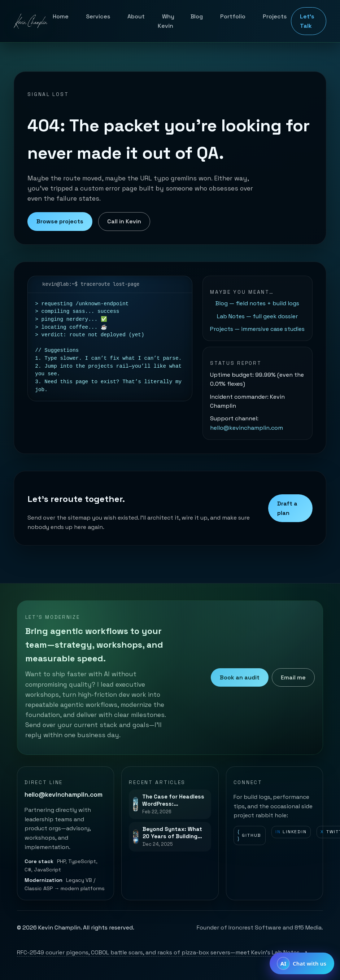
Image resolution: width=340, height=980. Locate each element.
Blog (197, 16)
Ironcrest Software (255, 927)
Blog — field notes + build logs (257, 303)
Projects (275, 16)
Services (98, 16)
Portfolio (233, 16)
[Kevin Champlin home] (31, 21)
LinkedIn (291, 832)
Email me (293, 677)
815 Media (308, 927)
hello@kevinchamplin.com (247, 428)
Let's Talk (307, 21)
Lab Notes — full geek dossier (257, 316)
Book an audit (240, 677)
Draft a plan (287, 508)
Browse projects (60, 221)
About (136, 16)
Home (61, 16)
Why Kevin (166, 21)
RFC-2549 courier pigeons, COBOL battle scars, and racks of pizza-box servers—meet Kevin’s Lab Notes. (162, 952)
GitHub (249, 835)
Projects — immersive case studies (257, 329)
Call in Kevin (124, 221)
